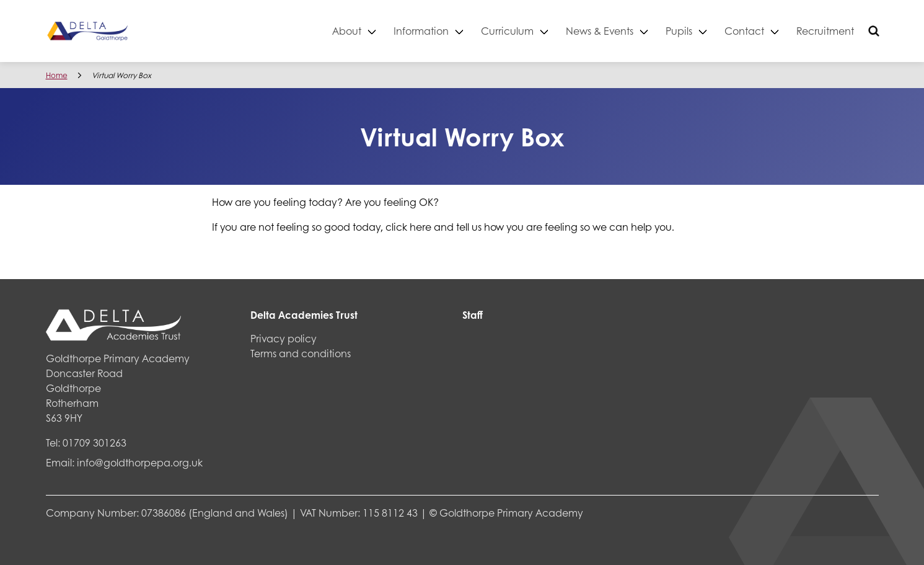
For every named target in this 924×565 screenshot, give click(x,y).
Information (421, 31)
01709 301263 (95, 443)
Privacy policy (284, 338)
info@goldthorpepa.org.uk (140, 462)
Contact (744, 31)
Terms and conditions (301, 353)
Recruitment (825, 31)
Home (57, 75)
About (347, 31)
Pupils (679, 31)
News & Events (600, 31)
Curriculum (507, 31)
